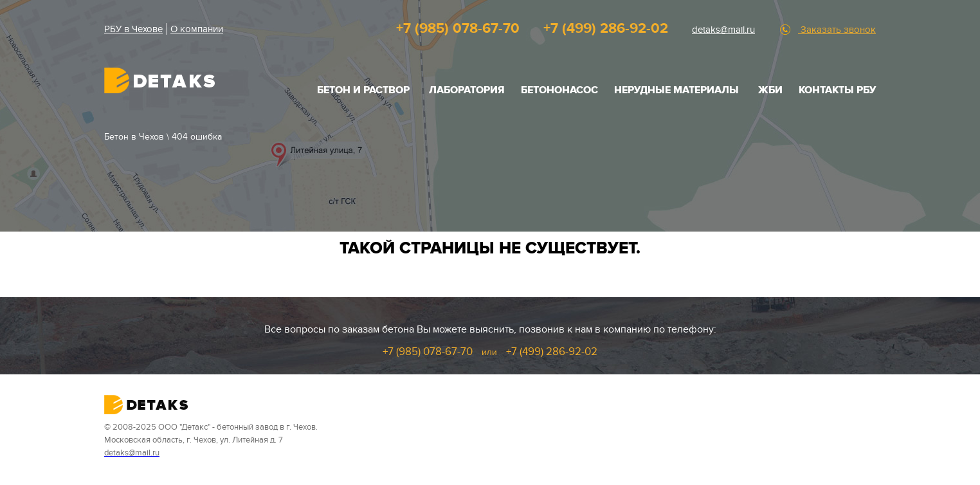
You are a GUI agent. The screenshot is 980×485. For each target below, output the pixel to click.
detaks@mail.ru (723, 30)
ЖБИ (770, 90)
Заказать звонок (837, 30)
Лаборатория (467, 90)
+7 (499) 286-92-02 (606, 29)
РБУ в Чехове (133, 29)
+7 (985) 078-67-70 (458, 29)
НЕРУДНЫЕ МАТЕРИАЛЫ (676, 90)
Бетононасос (559, 90)
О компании (197, 29)
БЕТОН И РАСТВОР (363, 90)
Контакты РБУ (837, 90)
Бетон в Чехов (134, 137)
